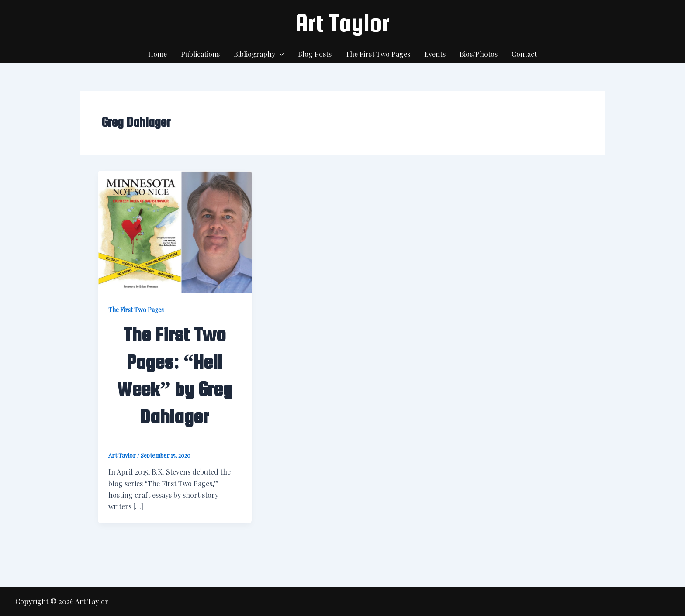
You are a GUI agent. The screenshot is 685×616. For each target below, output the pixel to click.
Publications (200, 54)
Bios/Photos (479, 54)
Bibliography (259, 54)
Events (435, 54)
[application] (280, 54)
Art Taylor (342, 23)
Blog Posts (315, 54)
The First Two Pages (378, 54)
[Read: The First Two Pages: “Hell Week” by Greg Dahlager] (175, 231)
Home (157, 54)
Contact (524, 54)
